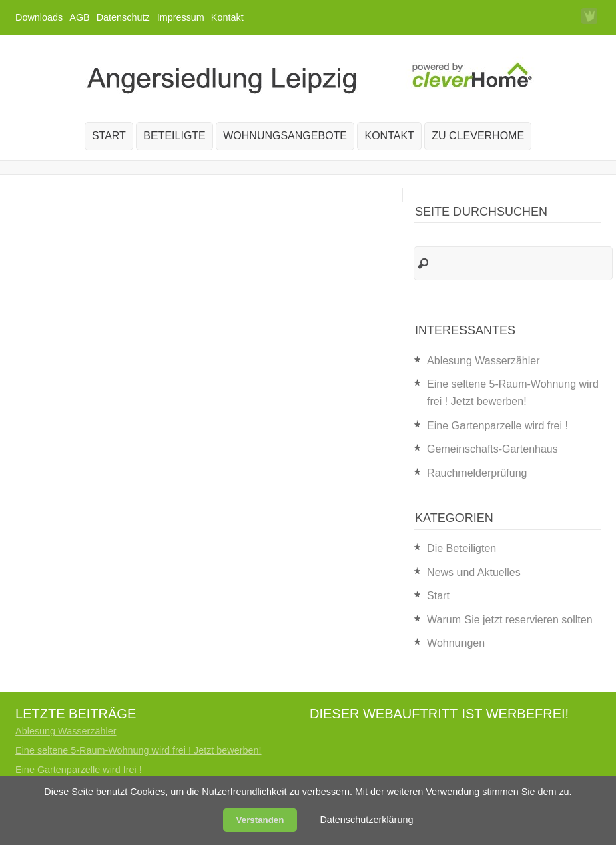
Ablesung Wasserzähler (483, 361)
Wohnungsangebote (285, 136)
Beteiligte (174, 136)
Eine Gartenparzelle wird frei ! (498, 426)
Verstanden (260, 820)
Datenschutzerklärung (366, 820)
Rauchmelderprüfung (477, 473)
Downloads (39, 17)
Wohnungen (456, 643)
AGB (79, 17)
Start (109, 136)
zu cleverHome (478, 136)
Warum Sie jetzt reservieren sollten (510, 620)
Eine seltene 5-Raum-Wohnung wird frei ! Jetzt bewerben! (138, 750)
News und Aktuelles (474, 572)
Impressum (181, 17)
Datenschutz (123, 17)
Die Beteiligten (461, 548)
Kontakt (227, 17)
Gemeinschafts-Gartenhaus (493, 449)
